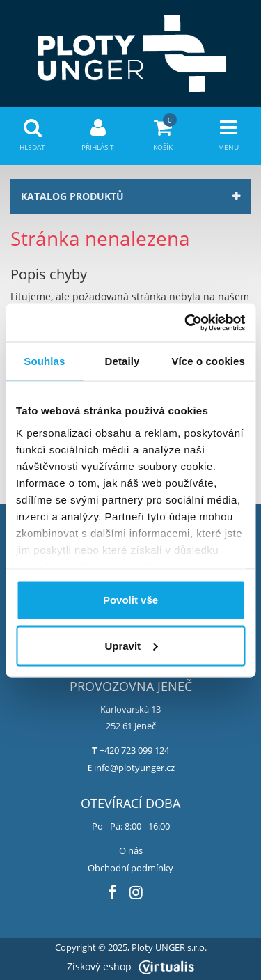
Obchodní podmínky (130, 868)
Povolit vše (130, 600)
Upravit (131, 645)
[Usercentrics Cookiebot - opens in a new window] (186, 322)
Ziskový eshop (130, 966)
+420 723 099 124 (134, 750)
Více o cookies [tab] (208, 361)
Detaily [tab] (122, 361)
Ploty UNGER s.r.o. (169, 948)
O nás (131, 850)
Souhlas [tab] (44, 361)
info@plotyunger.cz (134, 768)
